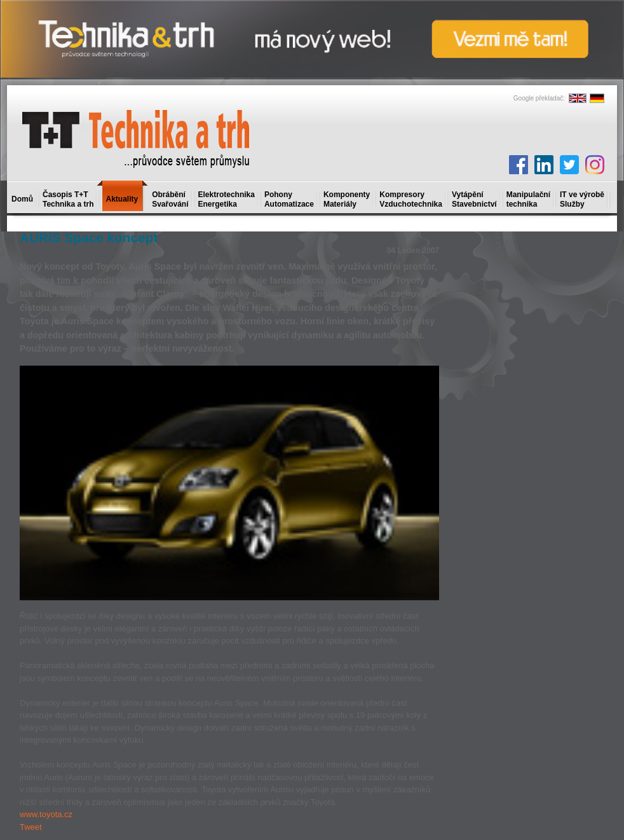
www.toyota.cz (46, 814)
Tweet (31, 827)
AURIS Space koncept (89, 238)
